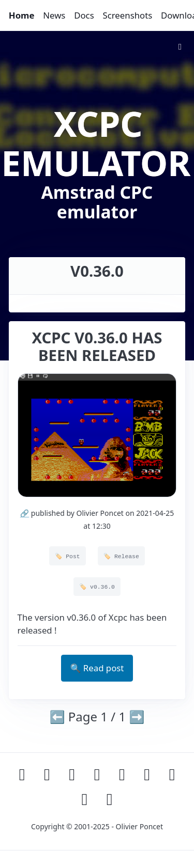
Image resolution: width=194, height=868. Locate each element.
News (54, 15)
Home (22, 15)
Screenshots (127, 15)
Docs (84, 15)
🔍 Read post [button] (97, 668)
